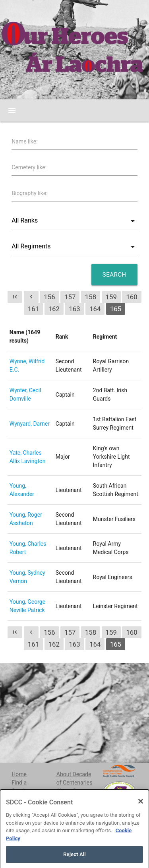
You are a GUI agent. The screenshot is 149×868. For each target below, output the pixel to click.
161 (33, 309)
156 (49, 297)
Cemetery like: (29, 167)
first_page (15, 297)
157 (70, 297)
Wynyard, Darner (30, 424)
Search (114, 275)
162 (54, 309)
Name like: (24, 141)
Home (19, 774)
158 (91, 297)
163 (74, 309)
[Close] (141, 810)
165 (116, 309)
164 (95, 309)
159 (111, 297)
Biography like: (29, 193)
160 (132, 297)
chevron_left (31, 297)
